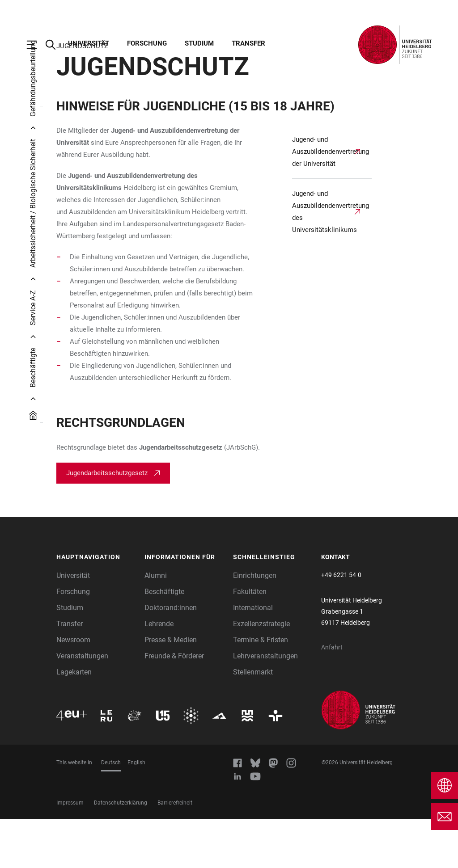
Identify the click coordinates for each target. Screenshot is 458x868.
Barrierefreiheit (175, 852)
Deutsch (111, 812)
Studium (199, 43)
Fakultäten (250, 641)
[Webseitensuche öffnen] (55, 45)
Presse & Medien (171, 689)
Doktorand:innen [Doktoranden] (171, 657)
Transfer (248, 43)
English (136, 812)
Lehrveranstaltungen (265, 705)
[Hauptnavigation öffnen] (36, 45)
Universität (89, 43)
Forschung (147, 43)
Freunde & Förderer (174, 705)
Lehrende (159, 673)
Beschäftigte (164, 641)
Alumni (156, 625)
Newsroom (73, 689)
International (253, 657)
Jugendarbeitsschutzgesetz (107, 522)
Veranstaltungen (82, 705)
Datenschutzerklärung (121, 852)
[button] (96, 607)
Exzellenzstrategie (261, 673)
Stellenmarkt (253, 721)
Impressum (70, 852)
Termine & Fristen (261, 689)
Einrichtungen (255, 625)
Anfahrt (332, 696)
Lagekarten (74, 721)
